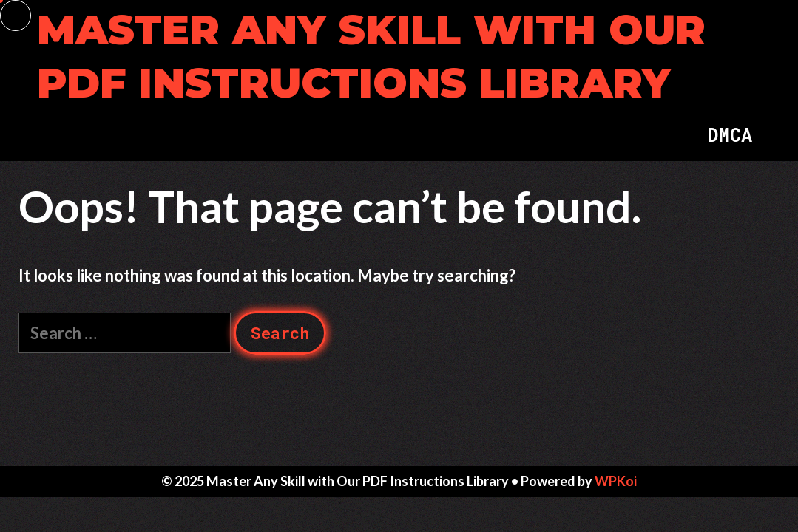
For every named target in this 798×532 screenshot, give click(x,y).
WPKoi (616, 481)
